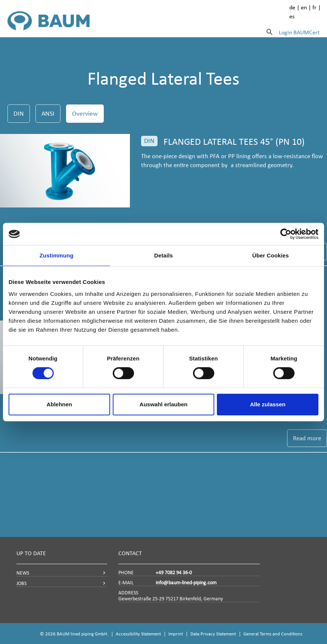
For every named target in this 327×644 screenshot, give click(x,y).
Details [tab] (163, 255)
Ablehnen (59, 404)
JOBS (21, 583)
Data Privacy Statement (213, 634)
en (304, 7)
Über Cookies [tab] (271, 255)
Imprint (176, 634)
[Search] (270, 32)
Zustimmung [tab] (57, 255)
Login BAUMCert (299, 32)
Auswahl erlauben (163, 404)
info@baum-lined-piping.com (186, 583)
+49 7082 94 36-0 (174, 573)
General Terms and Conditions (273, 634)
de (292, 7)
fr (314, 7)
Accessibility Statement (138, 634)
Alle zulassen (268, 404)
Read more (307, 438)
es (292, 16)
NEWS (23, 573)
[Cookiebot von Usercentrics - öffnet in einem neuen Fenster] (286, 234)
